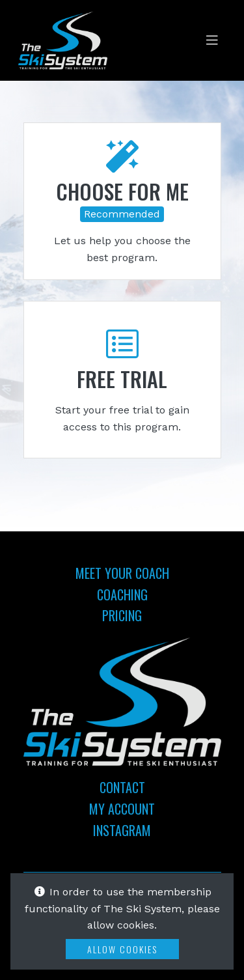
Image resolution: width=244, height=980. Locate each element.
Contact (122, 787)
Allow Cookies (122, 949)
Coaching (122, 595)
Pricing (122, 615)
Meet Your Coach (122, 573)
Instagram (122, 830)
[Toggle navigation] (212, 40)
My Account (122, 809)
